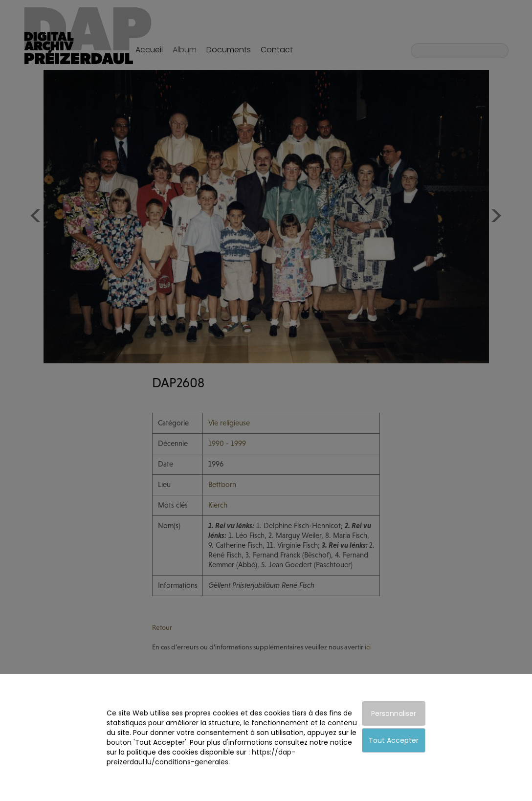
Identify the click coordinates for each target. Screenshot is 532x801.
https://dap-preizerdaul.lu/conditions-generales (201, 757)
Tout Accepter (394, 740)
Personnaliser (394, 713)
